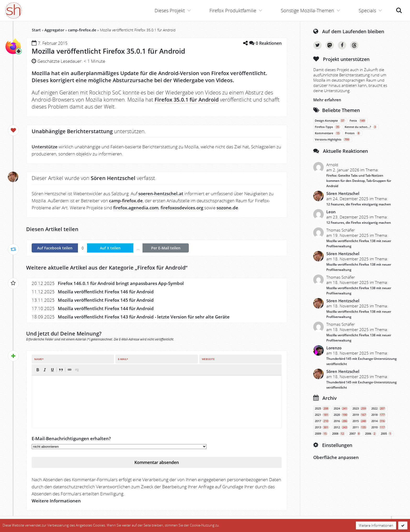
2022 (379, 408)
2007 (355, 434)
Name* (39, 359)
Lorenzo (334, 348)
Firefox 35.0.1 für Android (187, 100)
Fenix (358, 121)
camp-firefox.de (82, 30)
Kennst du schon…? (361, 127)
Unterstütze (45, 147)
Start (36, 30)
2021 (322, 415)
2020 (341, 415)
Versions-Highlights (333, 139)
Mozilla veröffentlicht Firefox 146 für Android (106, 292)
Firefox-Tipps (328, 127)
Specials (367, 10)
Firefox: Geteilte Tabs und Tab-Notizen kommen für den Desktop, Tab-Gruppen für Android (359, 181)
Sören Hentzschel (343, 193)
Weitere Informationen (56, 501)
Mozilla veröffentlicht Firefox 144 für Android (106, 308)
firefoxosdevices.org (182, 208)
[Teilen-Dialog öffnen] (245, 43)
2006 (371, 434)
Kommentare (328, 133)
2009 (321, 434)
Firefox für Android (161, 268)
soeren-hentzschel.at (161, 194)
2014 (379, 421)
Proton (353, 133)
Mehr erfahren (327, 100)
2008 (339, 434)
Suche (399, 10)
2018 (379, 415)
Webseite (208, 359)
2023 (360, 408)
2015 (360, 421)
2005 (386, 434)
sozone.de (227, 208)
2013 (322, 427)
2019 (360, 415)
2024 (341, 408)
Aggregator (54, 30)
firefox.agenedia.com (136, 208)
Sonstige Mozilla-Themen (307, 10)
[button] (38, 370)
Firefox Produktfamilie (233, 10)
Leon (331, 212)
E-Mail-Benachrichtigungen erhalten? (71, 438)
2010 (379, 427)
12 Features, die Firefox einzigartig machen (359, 204)
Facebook (342, 45)
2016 (341, 421)
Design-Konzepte (330, 121)
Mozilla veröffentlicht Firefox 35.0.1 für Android (108, 51)
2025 (322, 408)
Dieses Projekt (170, 10)
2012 (341, 427)
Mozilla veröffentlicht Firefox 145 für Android (106, 300)
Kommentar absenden (157, 462)
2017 (322, 421)
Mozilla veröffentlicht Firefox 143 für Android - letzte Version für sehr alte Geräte (144, 317)
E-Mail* (123, 359)
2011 (360, 427)
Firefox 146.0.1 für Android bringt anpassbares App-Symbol (121, 283)
